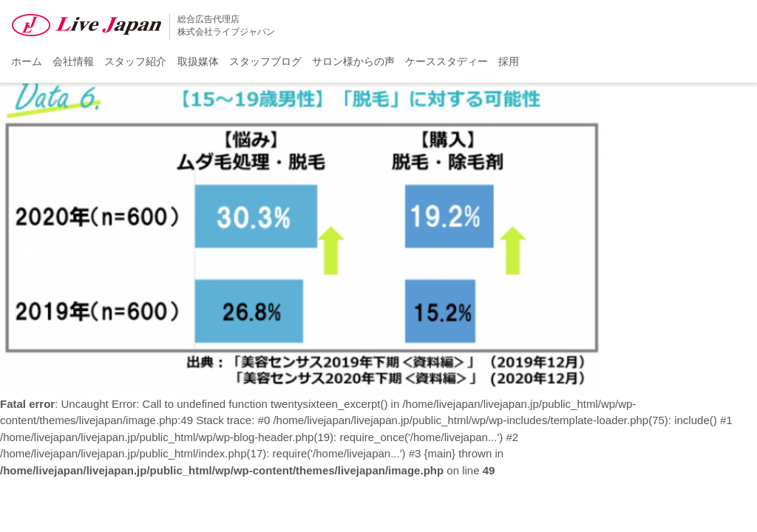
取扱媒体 (198, 61)
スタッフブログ (265, 61)
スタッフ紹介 (135, 61)
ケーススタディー (447, 61)
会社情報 (73, 61)
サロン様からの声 (353, 61)
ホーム (27, 61)
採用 (509, 61)
